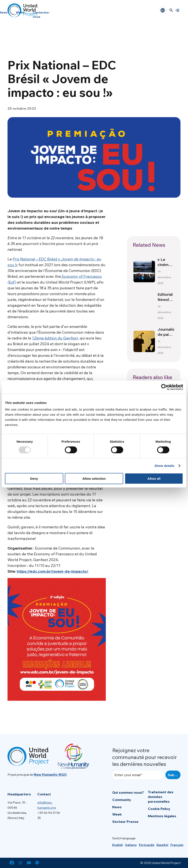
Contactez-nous (41, 15)
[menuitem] (118, 845)
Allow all (154, 479)
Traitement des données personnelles (161, 797)
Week (20, 12)
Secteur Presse (125, 822)
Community (122, 800)
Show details (164, 465)
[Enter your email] (138, 775)
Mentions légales (162, 816)
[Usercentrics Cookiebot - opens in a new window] (164, 387)
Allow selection (94, 479)
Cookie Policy (159, 809)
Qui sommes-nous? (128, 792)
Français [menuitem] (177, 845)
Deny (34, 479)
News (117, 807)
